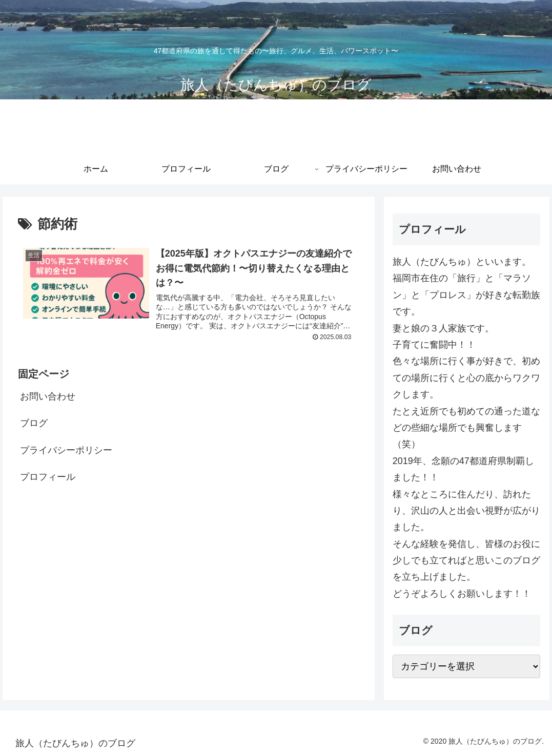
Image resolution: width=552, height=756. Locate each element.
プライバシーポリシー (66, 451)
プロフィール (48, 478)
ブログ (34, 425)
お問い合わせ (48, 398)
